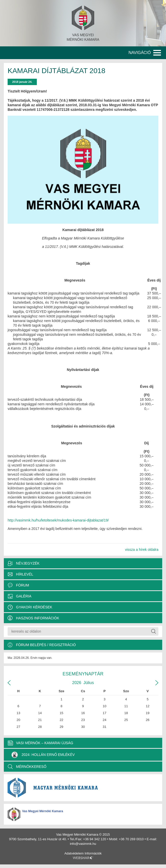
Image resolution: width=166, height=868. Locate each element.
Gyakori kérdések (34, 607)
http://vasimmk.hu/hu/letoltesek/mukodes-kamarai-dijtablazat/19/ (58, 520)
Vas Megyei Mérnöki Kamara (43, 811)
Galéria (24, 596)
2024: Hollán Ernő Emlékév (43, 755)
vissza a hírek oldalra (142, 550)
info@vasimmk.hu (83, 844)
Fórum (22, 585)
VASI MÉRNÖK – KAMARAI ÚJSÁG (45, 743)
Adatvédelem (74, 853)
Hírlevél (25, 574)
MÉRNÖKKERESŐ (31, 767)
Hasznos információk (38, 618)
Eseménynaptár (83, 674)
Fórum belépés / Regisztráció (46, 645)
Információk (93, 853)
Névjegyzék (28, 563)
